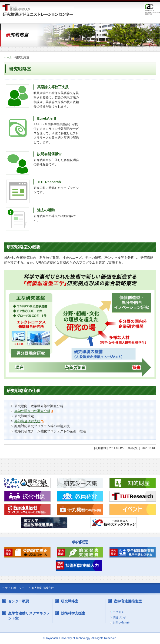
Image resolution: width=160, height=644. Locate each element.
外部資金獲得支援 (27, 421)
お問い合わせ (121, 623)
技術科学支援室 (73, 613)
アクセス (118, 612)
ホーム (8, 57)
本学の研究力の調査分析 (32, 411)
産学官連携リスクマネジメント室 (29, 616)
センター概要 (19, 601)
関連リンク (120, 618)
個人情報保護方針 (43, 588)
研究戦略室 (70, 601)
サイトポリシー (15, 588)
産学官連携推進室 (128, 601)
